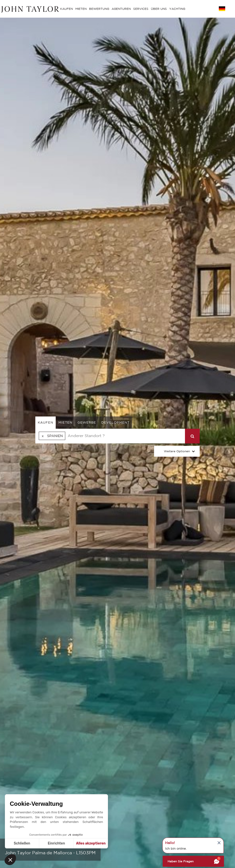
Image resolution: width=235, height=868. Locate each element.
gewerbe (87, 422)
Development (115, 422)
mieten (65, 422)
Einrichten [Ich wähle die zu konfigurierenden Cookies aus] (56, 843)
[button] (10, 860)
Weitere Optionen (177, 451)
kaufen (46, 422)
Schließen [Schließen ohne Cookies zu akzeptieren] (22, 843)
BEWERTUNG (99, 9)
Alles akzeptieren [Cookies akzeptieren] (91, 843)
